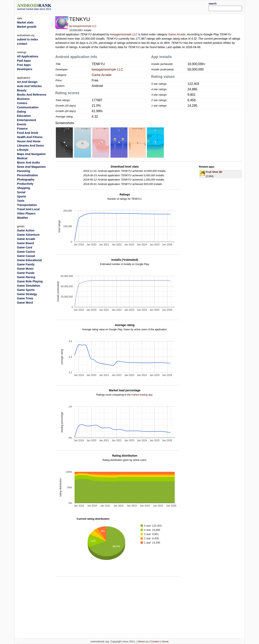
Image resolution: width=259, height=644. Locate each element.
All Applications (28, 56)
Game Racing (26, 277)
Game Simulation (29, 286)
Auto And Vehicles (29, 86)
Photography (26, 179)
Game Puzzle (26, 273)
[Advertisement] (139, 6)
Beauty (22, 90)
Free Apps (24, 65)
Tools (21, 201)
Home (165, 641)
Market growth (27, 27)
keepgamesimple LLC (85, 26)
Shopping (24, 188)
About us (143, 641)
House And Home (29, 141)
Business (23, 99)
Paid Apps (24, 61)
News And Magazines (31, 167)
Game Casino (26, 252)
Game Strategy (27, 294)
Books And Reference (32, 95)
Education (24, 116)
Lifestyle (23, 150)
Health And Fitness (30, 137)
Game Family (26, 264)
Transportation (27, 205)
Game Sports (26, 290)
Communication (28, 107)
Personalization (27, 175)
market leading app (142, 395)
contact (22, 44)
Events (22, 124)
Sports (21, 196)
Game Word (25, 303)
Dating (21, 112)
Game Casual (26, 256)
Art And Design (27, 82)
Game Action (26, 230)
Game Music (25, 269)
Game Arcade (177, 34)
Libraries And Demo (30, 146)
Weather (23, 218)
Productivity (25, 184)
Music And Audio (28, 163)
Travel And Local (28, 209)
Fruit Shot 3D (214, 172)
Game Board (25, 243)
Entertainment (27, 120)
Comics (22, 103)
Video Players (26, 213)
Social (21, 192)
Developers (25, 69)
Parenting (24, 171)
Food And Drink (28, 133)
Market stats (25, 22)
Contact (155, 641)
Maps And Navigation (31, 154)
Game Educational (29, 260)
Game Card (25, 247)
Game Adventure (28, 235)
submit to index (27, 39)
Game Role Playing (30, 281)
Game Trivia (25, 298)
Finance (22, 129)
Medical (22, 158)
